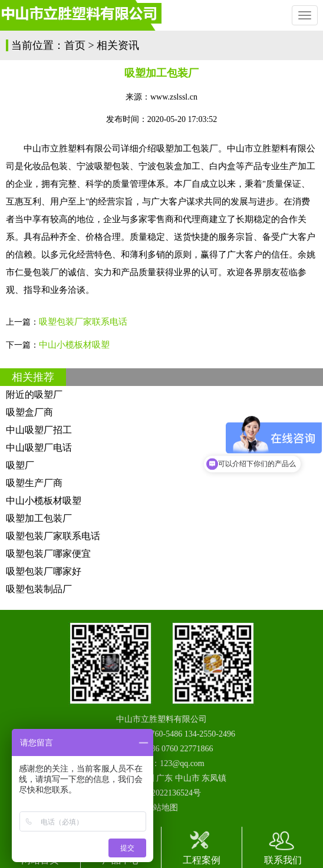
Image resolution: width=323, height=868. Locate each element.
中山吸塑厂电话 (39, 448)
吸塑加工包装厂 (39, 518)
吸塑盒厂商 (29, 412)
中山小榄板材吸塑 (74, 345)
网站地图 (161, 808)
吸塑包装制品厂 (39, 589)
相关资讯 (118, 45)
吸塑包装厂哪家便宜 (48, 554)
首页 (75, 45)
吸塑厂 (20, 465)
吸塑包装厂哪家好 (44, 571)
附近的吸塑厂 (34, 395)
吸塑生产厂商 (34, 483)
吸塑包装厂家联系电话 (83, 322)
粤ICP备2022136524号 (161, 793)
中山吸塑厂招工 (39, 430)
